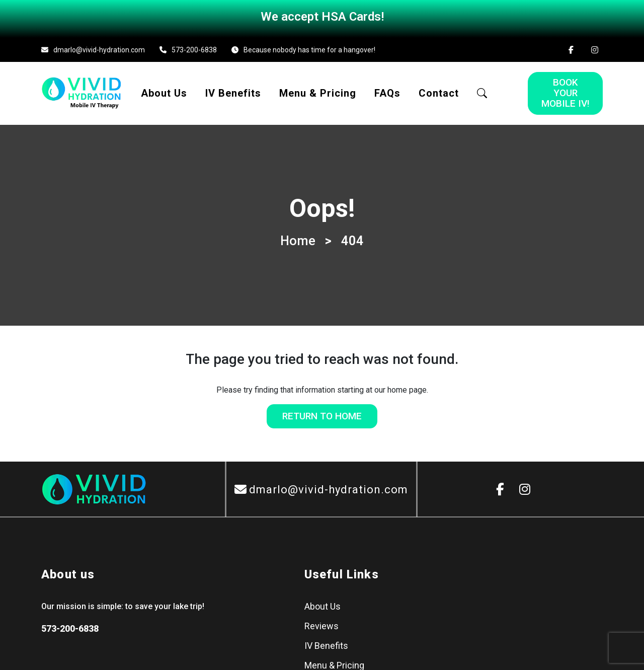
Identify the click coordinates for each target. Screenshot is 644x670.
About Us (164, 90)
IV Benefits (233, 90)
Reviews (321, 622)
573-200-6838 (194, 46)
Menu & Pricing (318, 90)
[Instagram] (595, 46)
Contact (439, 90)
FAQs (387, 90)
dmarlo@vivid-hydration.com (99, 46)
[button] (482, 90)
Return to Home (322, 412)
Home (298, 237)
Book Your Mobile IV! (566, 89)
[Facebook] (571, 46)
